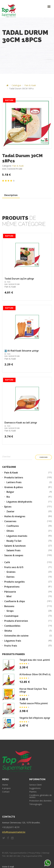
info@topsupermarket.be (14, 832)
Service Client (35, 785)
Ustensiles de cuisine (16, 636)
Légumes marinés (17, 536)
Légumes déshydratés (19, 502)
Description (11, 195)
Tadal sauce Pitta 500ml (34, 703)
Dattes (10, 577)
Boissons (9, 606)
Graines (11, 572)
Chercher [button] (43, 457)
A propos (6, 788)
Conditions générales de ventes (40, 796)
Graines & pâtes (14, 487)
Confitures (13, 526)
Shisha (8, 631)
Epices (8, 507)
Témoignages (36, 804)
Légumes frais (13, 641)
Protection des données (40, 801)
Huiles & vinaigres (15, 516)
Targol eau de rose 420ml (35, 660)
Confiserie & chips (15, 601)
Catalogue (16, 85)
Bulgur (10, 492)
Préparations (12, 587)
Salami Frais (13, 550)
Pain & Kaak (30, 85)
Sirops (10, 611)
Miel (9, 596)
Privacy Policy (34, 853)
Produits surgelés (14, 582)
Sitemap (46, 853)
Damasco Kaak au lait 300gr (21, 423)
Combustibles (12, 626)
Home (5, 785)
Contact (6, 792)
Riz (8, 497)
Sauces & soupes (14, 555)
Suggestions (35, 788)
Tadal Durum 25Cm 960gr (19, 279)
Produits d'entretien (16, 621)
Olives (10, 531)
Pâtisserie (10, 592)
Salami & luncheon (15, 546)
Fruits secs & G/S (14, 567)
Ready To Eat (14, 541)
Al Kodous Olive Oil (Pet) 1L (35, 674)
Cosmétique (11, 616)
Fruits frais (11, 646)
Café (7, 562)
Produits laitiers (14, 478)
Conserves (10, 521)
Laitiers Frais (14, 482)
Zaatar (10, 511)
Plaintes (33, 792)
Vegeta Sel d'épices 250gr (35, 718)
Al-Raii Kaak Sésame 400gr (23, 351)
